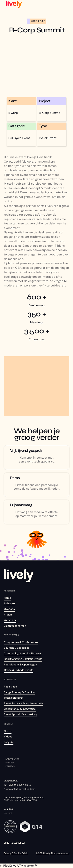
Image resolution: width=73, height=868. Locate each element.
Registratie (10, 687)
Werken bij (10, 620)
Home (7, 598)
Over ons (9, 609)
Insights (9, 742)
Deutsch (10, 766)
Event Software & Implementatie (23, 703)
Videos (8, 737)
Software (9, 603)
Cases (8, 731)
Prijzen (8, 615)
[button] (66, 4)
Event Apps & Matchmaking (21, 714)
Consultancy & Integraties (20, 709)
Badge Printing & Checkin (19, 692)
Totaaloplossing (13, 698)
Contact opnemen (15, 626)
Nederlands (12, 759)
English (10, 763)
